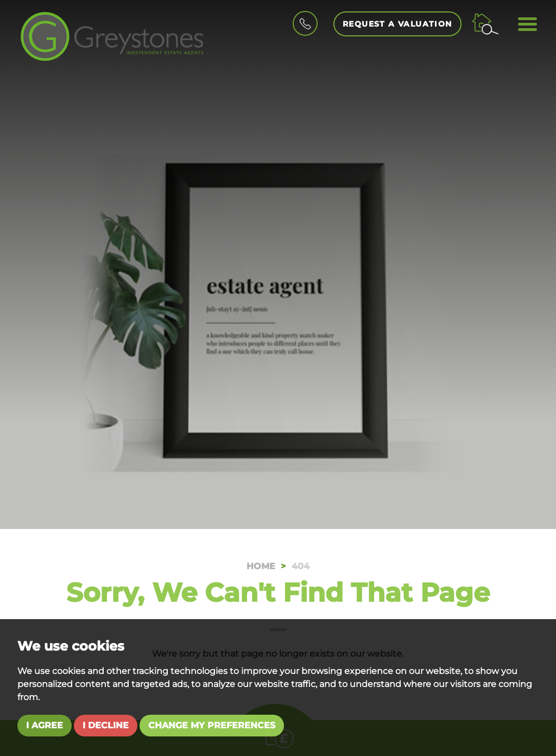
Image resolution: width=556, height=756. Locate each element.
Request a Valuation (397, 24)
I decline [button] (106, 725)
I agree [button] (45, 725)
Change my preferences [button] (212, 725)
